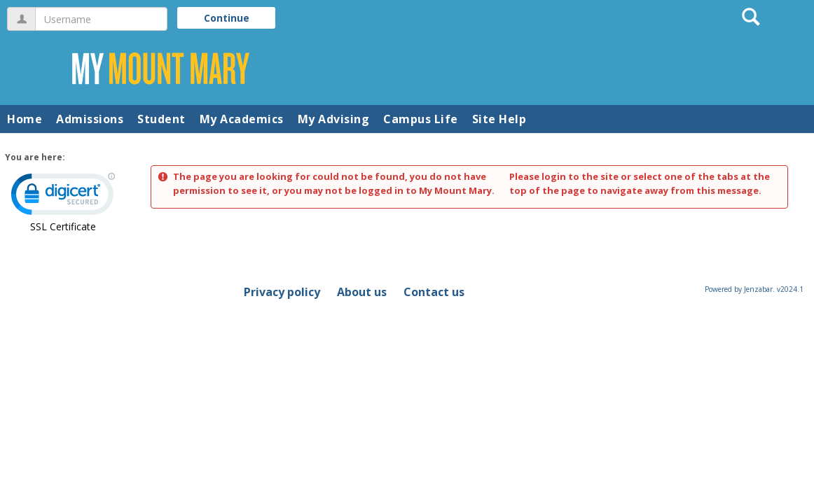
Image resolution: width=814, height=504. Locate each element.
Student (161, 119)
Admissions (90, 119)
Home (25, 119)
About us (362, 292)
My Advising (334, 119)
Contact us (434, 292)
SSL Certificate (63, 226)
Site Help (499, 119)
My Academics (242, 119)
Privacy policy (282, 292)
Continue (227, 18)
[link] (63, 197)
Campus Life (421, 119)
